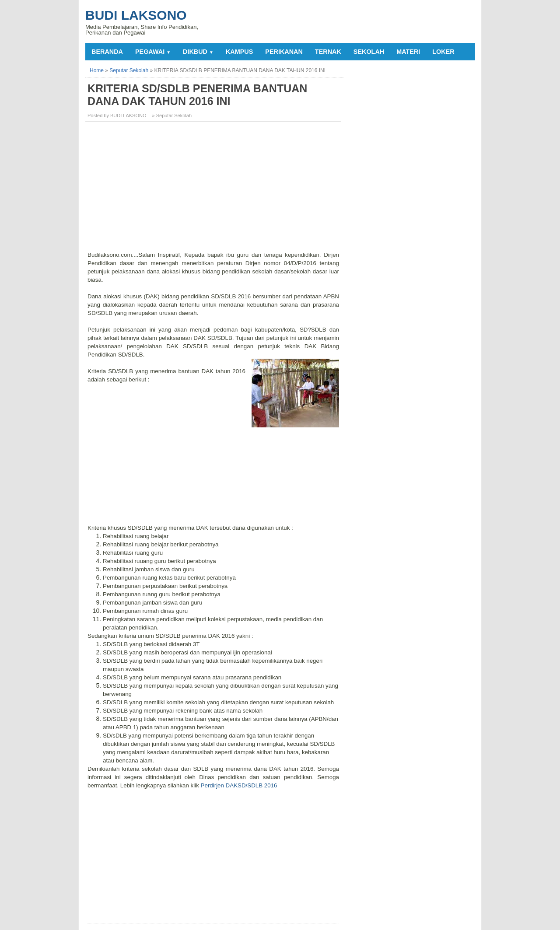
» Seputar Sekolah (172, 115)
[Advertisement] (214, 189)
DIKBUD (198, 52)
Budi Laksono (136, 15)
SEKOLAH (369, 52)
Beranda (107, 52)
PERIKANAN (284, 52)
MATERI (408, 52)
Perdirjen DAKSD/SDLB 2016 (238, 785)
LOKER (443, 52)
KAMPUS (239, 52)
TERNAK (328, 52)
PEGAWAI (153, 52)
